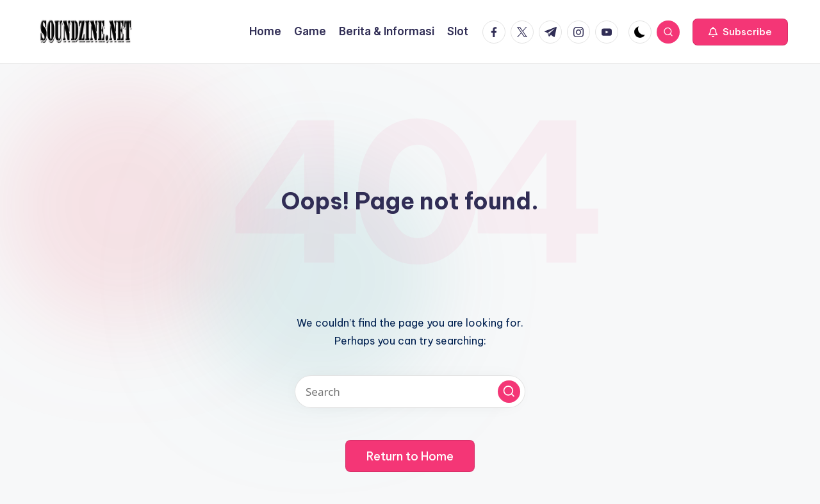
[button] (740, 32)
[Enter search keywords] (410, 392)
